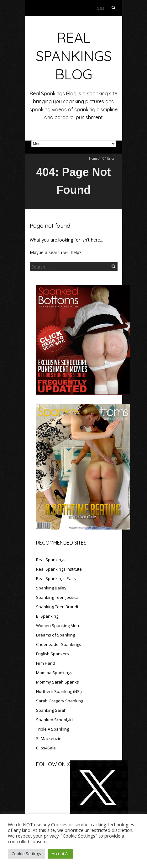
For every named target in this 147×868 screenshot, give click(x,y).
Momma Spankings (54, 673)
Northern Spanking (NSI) (59, 691)
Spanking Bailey (51, 588)
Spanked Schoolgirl (54, 720)
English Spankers (52, 654)
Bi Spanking (47, 616)
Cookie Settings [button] (26, 854)
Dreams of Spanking (55, 635)
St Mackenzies (50, 738)
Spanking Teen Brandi (57, 607)
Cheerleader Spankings (59, 644)
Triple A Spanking (52, 729)
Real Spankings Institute (59, 569)
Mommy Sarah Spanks (58, 682)
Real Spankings (51, 560)
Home (93, 158)
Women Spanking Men (58, 626)
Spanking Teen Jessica (57, 597)
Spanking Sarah (51, 710)
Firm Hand (46, 663)
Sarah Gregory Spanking (60, 701)
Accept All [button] (61, 854)
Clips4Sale (46, 748)
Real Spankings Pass (56, 578)
